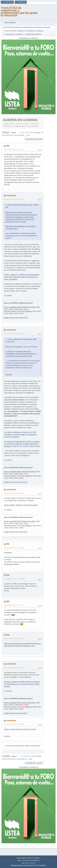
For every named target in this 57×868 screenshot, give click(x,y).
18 (16, 135)
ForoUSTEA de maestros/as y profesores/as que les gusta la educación (19, 12)
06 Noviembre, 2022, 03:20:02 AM (14, 493)
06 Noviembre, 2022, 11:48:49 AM (14, 639)
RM (8, 146)
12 (42, 133)
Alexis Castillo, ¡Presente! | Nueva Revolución (21, 505)
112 (28, 135)
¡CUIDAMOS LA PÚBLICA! (28, 38)
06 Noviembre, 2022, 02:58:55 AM (14, 334)
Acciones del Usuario (34, 139)
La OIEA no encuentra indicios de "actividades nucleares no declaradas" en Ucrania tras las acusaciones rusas (21, 354)
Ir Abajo (6, 133)
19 (18, 135)
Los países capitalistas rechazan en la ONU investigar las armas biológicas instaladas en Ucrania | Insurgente (21, 434)
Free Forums (32, 863)
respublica (11, 721)
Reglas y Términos (27, 858)
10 (36, 133)
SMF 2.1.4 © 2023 (23, 860)
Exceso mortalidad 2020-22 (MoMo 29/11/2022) (20, 307)
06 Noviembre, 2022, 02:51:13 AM (14, 199)
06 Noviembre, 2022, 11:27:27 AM (14, 605)
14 (5, 135)
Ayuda (18, 858)
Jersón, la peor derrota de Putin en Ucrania (20, 729)
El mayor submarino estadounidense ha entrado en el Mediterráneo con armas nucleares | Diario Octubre (22, 684)
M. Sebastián (27, 311)
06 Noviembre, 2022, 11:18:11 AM (14, 579)
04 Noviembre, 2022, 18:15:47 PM (14, 150)
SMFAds (24, 863)
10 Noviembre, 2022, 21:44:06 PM (14, 668)
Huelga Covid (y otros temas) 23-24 (16, 318)
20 (21, 135)
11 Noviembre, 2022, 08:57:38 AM (14, 724)
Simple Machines (34, 860)
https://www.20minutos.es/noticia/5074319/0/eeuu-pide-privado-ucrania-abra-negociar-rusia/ (23, 645)
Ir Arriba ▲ (37, 858)
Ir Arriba (6, 756)
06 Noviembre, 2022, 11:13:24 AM (14, 548)
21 (23, 135)
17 (13, 135)
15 (8, 135)
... (26, 135)
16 (11, 135)
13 (3, 135)
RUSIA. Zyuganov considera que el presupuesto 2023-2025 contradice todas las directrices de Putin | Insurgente (22, 277)
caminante (11, 195)
